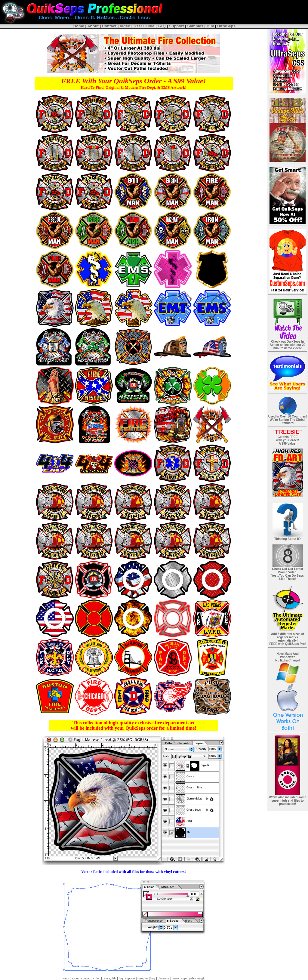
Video (125, 26)
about (75, 978)
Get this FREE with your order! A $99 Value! (288, 440)
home (65, 978)
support (130, 978)
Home (79, 26)
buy (153, 978)
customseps (179, 978)
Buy (210, 26)
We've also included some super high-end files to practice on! (288, 801)
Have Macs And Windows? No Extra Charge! (288, 657)
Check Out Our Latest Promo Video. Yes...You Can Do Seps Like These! (288, 574)
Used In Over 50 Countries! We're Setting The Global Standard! (288, 420)
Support (177, 26)
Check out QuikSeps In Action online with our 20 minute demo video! (288, 346)
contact (86, 978)
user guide (109, 978)
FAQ (162, 26)
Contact (109, 26)
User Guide (144, 26)
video (97, 978)
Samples (195, 26)
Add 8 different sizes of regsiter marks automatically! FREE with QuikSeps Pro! (287, 639)
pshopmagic (197, 978)
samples (143, 978)
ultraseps (163, 978)
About (93, 26)
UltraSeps (226, 26)
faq (121, 978)
